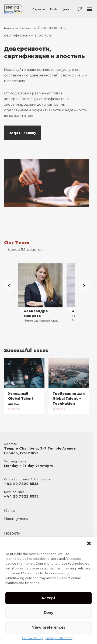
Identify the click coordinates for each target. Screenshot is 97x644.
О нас (9, 511)
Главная (9, 28)
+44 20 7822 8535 (21, 484)
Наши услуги (16, 519)
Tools (53, 9)
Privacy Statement (59, 638)
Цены (66, 9)
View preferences (49, 628)
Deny (49, 613)
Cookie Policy (32, 638)
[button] (89, 543)
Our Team (17, 243)
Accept (48, 598)
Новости (12, 533)
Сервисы (39, 9)
